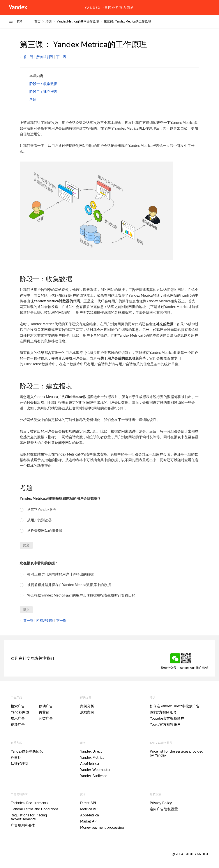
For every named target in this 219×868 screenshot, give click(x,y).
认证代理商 (19, 764)
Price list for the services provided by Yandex (177, 753)
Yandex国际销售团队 (27, 751)
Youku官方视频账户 (165, 724)
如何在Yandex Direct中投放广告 (175, 706)
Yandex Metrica (92, 758)
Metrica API (89, 809)
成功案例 (87, 712)
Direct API (88, 803)
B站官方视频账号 (163, 712)
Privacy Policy (161, 803)
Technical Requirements (29, 803)
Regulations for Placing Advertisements (29, 817)
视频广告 (18, 724)
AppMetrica (89, 764)
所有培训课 (45, 57)
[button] (43, 84)
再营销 (44, 712)
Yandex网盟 (20, 712)
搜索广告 (18, 706)
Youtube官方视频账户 (167, 718)
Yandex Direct (91, 751)
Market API (89, 821)
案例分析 (87, 706)
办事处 (16, 758)
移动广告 (46, 706)
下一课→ (63, 57)
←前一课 (27, 57)
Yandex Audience (94, 776)
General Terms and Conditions (35, 809)
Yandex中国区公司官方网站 (109, 8)
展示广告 (18, 718)
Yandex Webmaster (95, 770)
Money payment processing (102, 827)
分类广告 (46, 718)
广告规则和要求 (23, 825)
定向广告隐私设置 (164, 809)
